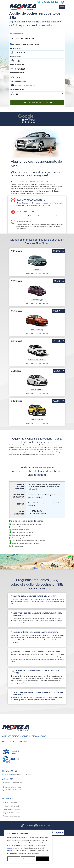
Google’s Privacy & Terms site (29, 853)
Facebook (29, 826)
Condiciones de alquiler (12, 809)
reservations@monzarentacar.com (18, 774)
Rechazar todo (28, 859)
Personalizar (14, 859)
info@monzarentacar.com (15, 783)
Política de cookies (10, 803)
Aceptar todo (43, 859)
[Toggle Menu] (62, 7)
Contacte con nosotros (11, 816)
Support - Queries (45, 826)
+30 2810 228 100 (50, 2)
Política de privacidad (11, 806)
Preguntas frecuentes (11, 813)
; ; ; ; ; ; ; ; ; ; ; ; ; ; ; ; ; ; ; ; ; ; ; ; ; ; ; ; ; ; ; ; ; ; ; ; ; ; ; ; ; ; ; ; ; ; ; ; (37, 61)
